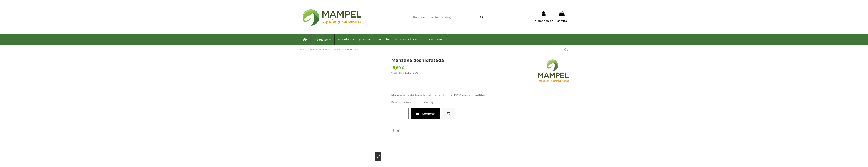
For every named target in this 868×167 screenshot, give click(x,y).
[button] (322, 40)
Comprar (425, 114)
